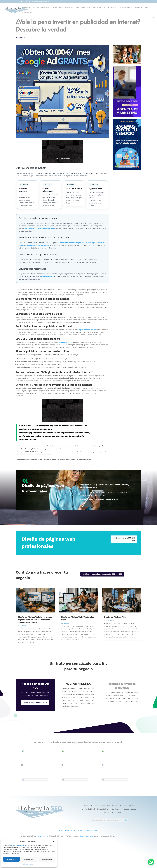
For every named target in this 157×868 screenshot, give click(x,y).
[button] (54, 841)
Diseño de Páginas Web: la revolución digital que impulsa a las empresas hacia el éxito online (35, 620)
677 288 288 (26, 2)
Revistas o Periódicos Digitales (63, 8)
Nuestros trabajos (126, 8)
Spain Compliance (87, 836)
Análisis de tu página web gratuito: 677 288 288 (102, 574)
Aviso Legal (63, 830)
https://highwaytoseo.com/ (19, 845)
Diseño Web (26, 8)
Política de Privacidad (76, 830)
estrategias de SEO (66, 342)
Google (138, 8)
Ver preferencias (46, 859)
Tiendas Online (98, 8)
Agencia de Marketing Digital (35, 702)
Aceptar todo (11, 859)
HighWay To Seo (42, 836)
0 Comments (20, 37)
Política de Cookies (92, 830)
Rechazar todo (29, 859)
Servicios (111, 8)
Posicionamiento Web (41, 8)
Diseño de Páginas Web (115, 617)
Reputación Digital (83, 8)
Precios (148, 8)
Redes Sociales (27, 13)
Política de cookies (28, 864)
